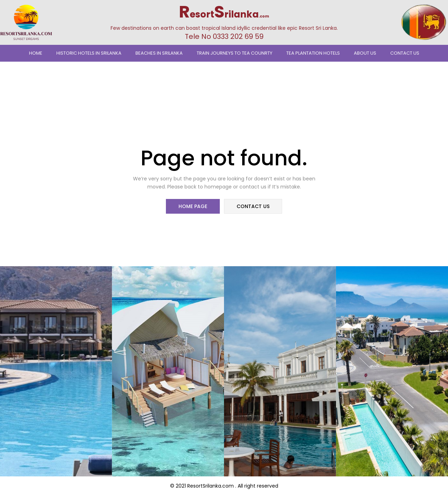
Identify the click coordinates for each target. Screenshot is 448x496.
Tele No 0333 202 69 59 (224, 36)
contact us (253, 207)
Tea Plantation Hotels (313, 53)
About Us (365, 53)
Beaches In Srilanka (159, 53)
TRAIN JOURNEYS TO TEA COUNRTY (234, 53)
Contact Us (405, 53)
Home (36, 53)
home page (193, 207)
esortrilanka (224, 14)
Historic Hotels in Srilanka (89, 53)
